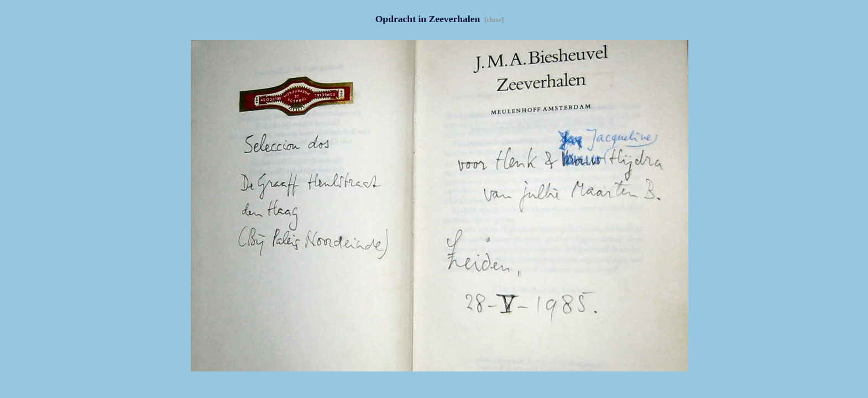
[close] (493, 20)
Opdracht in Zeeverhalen (429, 19)
